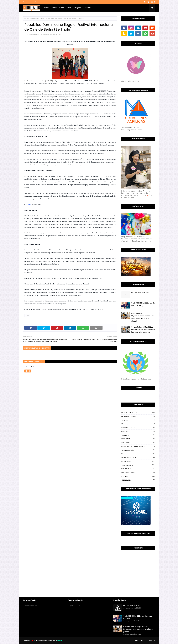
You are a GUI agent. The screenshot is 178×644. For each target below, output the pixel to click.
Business (139, 420)
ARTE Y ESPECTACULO (139, 413)
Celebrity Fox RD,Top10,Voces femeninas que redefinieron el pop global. (142, 317)
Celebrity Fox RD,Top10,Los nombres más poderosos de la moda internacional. (143, 329)
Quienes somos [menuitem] (58, 8)
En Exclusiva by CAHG (140, 293)
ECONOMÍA (139, 439)
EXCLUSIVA (139, 443)
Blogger (60, 640)
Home (25, 2)
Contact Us (152, 640)
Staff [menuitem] (69, 8)
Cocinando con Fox (139, 428)
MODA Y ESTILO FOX (139, 458)
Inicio (26, 18)
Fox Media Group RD (33, 35)
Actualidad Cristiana (139, 416)
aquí (29, 204)
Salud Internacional (139, 473)
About (31, 2)
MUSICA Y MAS (139, 461)
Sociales (139, 476)
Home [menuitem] (46, 8)
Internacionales (139, 454)
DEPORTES (139, 431)
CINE (30, 18)
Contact (37, 2)
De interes (139, 435)
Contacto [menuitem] (88, 8)
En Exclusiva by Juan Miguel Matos (139, 446)
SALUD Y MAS (139, 469)
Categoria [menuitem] (78, 8)
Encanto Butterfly (139, 450)
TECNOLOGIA (139, 480)
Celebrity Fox (139, 424)
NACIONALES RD (139, 465)
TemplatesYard (41, 640)
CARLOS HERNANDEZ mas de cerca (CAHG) (143, 304)
